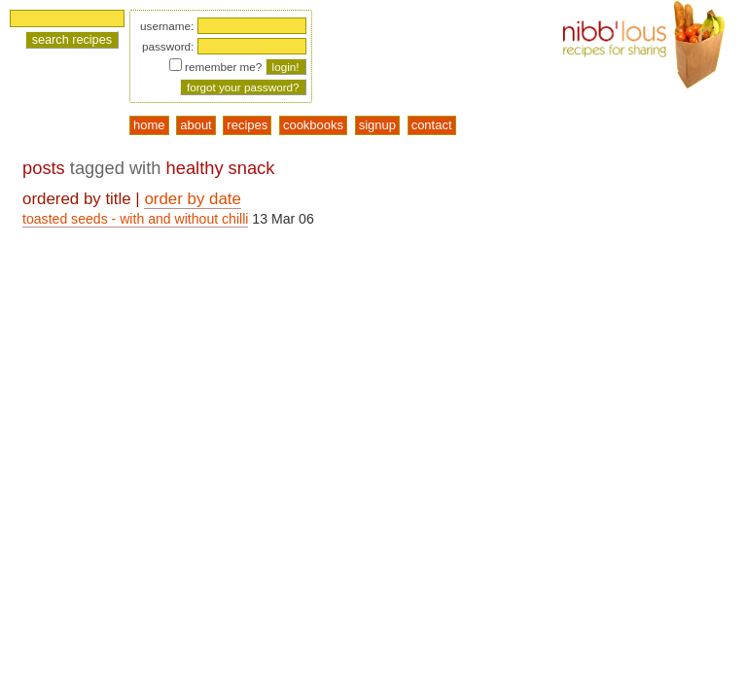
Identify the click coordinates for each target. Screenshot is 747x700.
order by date (192, 199)
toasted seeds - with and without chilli (135, 219)
